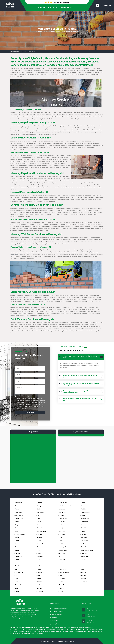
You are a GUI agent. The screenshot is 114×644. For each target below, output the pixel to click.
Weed (83, 569)
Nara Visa (62, 566)
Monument (62, 553)
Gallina (39, 553)
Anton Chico (18, 512)
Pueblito (83, 509)
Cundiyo (39, 506)
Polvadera (84, 506)
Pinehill (61, 591)
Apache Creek (19, 519)
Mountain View (63, 563)
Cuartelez (40, 503)
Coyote (17, 591)
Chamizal (18, 563)
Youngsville (84, 582)
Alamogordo (18, 503)
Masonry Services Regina (28, 51)
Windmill (83, 575)
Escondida (40, 528)
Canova (17, 547)
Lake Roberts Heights (65, 506)
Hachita (39, 566)
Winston (83, 579)
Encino (39, 522)
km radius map (33, 457)
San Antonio (84, 541)
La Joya (39, 588)
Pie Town (62, 588)
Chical (17, 566)
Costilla (17, 588)
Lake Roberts (63, 503)
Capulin (17, 550)
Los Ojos (62, 528)
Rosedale (84, 528)
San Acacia (84, 538)
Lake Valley (62, 509)
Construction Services (50, 7)
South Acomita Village (87, 550)
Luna (60, 538)
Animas (17, 509)
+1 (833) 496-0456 (106, 5)
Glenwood (40, 556)
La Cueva (40, 585)
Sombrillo (84, 547)
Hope (39, 575)
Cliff (16, 575)
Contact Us (71, 7)
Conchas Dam (19, 585)
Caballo (17, 541)
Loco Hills (62, 522)
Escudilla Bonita (42, 531)
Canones (18, 544)
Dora (38, 515)
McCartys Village (64, 547)
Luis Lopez (62, 531)
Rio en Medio (85, 519)
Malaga (61, 541)
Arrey (17, 525)
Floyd (39, 547)
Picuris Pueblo (63, 585)
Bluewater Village (20, 534)
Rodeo (83, 525)
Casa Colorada (19, 556)
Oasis (61, 575)
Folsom (39, 550)
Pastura (61, 582)
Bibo (16, 531)
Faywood (40, 541)
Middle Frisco (63, 550)
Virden (83, 563)
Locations (63, 7)
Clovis (17, 579)
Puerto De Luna (85, 512)
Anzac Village (19, 515)
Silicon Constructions (57, 641)
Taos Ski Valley (85, 556)
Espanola (40, 534)
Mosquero (62, 560)
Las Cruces (62, 512)
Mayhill (61, 544)
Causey (17, 560)
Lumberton (62, 534)
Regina (17, 51)
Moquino (61, 556)
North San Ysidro (64, 572)
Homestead (40, 572)
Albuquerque (19, 506)
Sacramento (84, 534)
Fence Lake (40, 544)
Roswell (83, 531)
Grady (39, 560)
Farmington (40, 538)
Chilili (17, 569)
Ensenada (40, 525)
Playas (83, 503)
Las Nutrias (62, 515)
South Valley (85, 553)
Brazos (17, 538)
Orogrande (62, 579)
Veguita (83, 560)
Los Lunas (62, 525)
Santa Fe (84, 544)
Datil (38, 509)
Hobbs (39, 569)
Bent (16, 528)
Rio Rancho (84, 522)
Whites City (84, 572)
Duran (39, 519)
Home (40, 7)
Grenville (40, 563)
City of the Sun (19, 572)
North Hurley (63, 569)
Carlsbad (18, 553)
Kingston (40, 582)
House (39, 579)
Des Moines (40, 512)
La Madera (40, 591)
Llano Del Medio (64, 519)
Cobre (17, 582)
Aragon (17, 522)
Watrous (83, 566)
